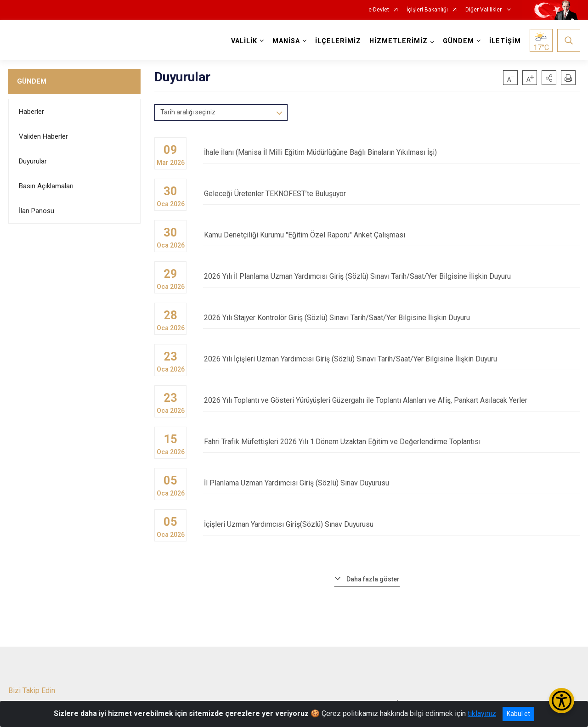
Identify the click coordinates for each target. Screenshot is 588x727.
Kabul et (518, 714)
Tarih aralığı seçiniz (188, 112)
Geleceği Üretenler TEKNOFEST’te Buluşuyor (391, 194)
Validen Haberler (43, 136)
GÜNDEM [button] (458, 41)
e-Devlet (379, 10)
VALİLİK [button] (244, 41)
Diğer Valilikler (484, 10)
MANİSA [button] (286, 41)
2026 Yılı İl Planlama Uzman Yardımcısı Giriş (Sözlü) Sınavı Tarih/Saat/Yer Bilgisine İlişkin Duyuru (391, 277)
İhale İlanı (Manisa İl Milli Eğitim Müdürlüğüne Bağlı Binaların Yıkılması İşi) (391, 153)
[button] (549, 78)
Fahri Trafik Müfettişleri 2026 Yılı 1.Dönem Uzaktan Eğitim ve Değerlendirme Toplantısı (391, 442)
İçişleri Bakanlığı (427, 10)
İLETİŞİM (505, 41)
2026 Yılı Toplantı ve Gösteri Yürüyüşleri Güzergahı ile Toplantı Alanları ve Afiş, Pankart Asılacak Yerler (391, 401)
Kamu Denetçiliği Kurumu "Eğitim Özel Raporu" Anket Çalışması (391, 235)
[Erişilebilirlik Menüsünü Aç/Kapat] (562, 701)
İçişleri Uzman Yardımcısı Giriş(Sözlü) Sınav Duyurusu (391, 525)
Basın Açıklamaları (46, 186)
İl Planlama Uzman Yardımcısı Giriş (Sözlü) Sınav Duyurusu (391, 483)
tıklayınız (482, 713)
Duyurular (33, 161)
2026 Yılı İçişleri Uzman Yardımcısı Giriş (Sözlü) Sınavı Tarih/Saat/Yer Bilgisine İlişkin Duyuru (391, 359)
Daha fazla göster (373, 579)
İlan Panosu (37, 211)
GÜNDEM (32, 81)
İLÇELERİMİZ (338, 41)
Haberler (31, 112)
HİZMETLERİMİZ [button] (399, 41)
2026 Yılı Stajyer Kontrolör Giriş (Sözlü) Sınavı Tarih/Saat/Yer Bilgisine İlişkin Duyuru (391, 318)
